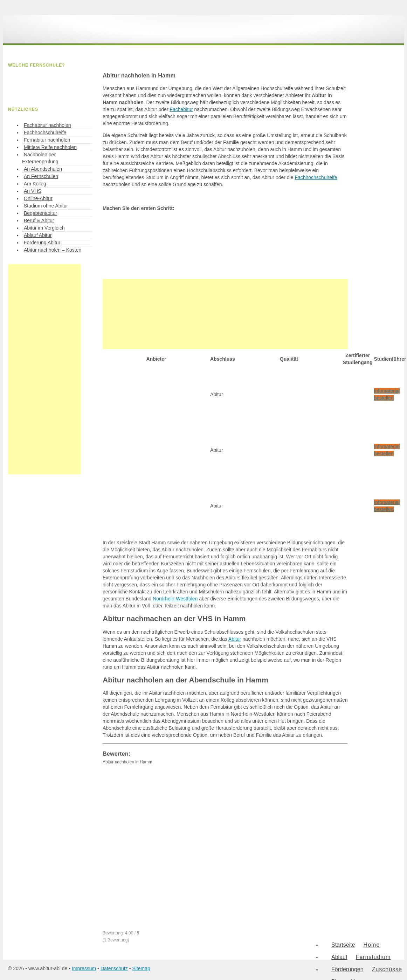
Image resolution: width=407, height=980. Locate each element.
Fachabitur (181, 109)
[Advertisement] (225, 314)
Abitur (235, 639)
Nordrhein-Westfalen (175, 599)
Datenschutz (114, 968)
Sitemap (141, 968)
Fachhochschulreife (316, 177)
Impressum (84, 968)
